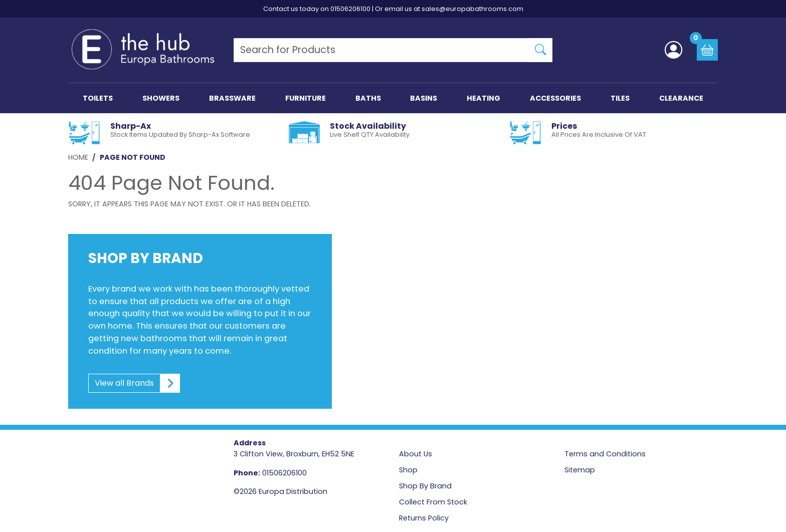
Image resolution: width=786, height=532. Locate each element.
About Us (416, 454)
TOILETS (98, 98)
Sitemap (580, 470)
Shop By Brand (425, 486)
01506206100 (350, 9)
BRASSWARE (232, 98)
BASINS (424, 98)
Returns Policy (424, 518)
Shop (408, 470)
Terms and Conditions (605, 454)
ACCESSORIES (555, 98)
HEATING (483, 98)
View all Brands (134, 383)
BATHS (368, 98)
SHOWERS (161, 98)
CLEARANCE (681, 98)
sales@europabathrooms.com (472, 9)
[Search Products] (381, 50)
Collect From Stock (433, 502)
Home (78, 157)
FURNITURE (306, 98)
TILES (620, 98)
